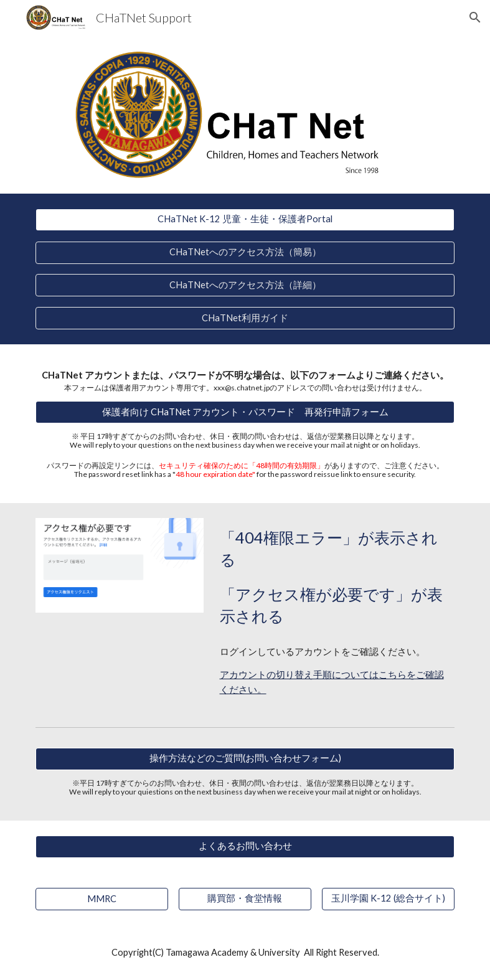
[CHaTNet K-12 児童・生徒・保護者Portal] (245, 220)
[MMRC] (102, 898)
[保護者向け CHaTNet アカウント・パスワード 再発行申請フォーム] (245, 412)
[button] (475, 17)
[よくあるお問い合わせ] (245, 846)
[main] (245, 380)
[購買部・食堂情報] (245, 898)
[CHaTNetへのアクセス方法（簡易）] (245, 252)
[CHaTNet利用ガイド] (245, 318)
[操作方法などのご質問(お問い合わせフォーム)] (245, 759)
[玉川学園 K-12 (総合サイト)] (388, 898)
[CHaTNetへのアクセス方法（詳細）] (245, 285)
